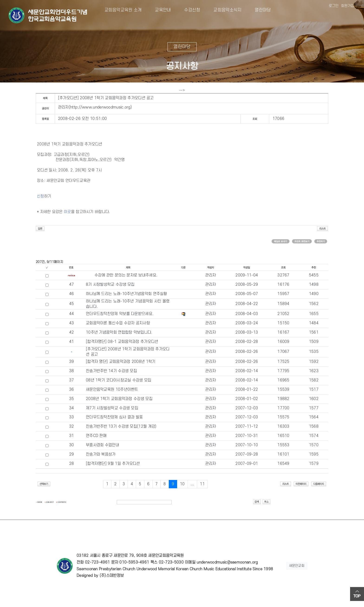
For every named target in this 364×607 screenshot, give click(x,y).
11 (202, 484)
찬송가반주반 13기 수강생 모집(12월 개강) (121, 427)
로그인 (334, 6)
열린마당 (259, 10)
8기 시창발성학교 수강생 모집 (110, 285)
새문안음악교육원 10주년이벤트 (112, 390)
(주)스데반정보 (112, 576)
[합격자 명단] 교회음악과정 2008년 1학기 (121, 362)
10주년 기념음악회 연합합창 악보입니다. (119, 332)
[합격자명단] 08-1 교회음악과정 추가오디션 (122, 342)
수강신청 (189, 10)
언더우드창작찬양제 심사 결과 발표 (114, 417)
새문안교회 (297, 566)
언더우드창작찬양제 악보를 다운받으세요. (120, 314)
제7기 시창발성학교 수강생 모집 (112, 408)
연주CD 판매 (96, 436)
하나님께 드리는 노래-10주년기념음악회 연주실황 (127, 294)
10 (182, 484)
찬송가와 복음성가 (101, 454)
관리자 (63, 107)
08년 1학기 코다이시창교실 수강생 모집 (119, 380)
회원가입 (348, 6)
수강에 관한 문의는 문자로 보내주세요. (126, 275)
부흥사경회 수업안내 (102, 445)
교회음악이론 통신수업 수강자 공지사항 (118, 323)
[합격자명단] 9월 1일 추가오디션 (113, 464)
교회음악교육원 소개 (123, 10)
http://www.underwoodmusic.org (100, 107)
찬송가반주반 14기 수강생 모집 (111, 371)
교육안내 (159, 10)
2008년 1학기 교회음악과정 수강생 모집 (119, 399)
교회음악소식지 (224, 10)
